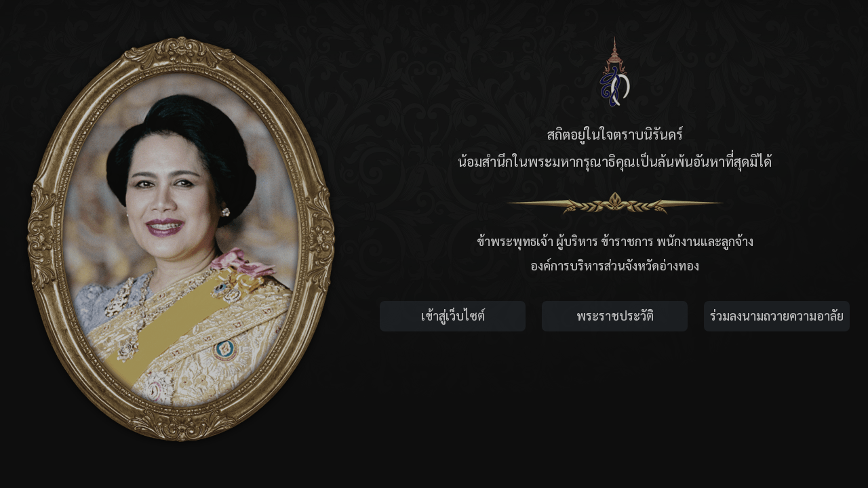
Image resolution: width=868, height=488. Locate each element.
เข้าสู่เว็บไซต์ (453, 316)
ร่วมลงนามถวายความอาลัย (777, 316)
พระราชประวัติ (615, 316)
